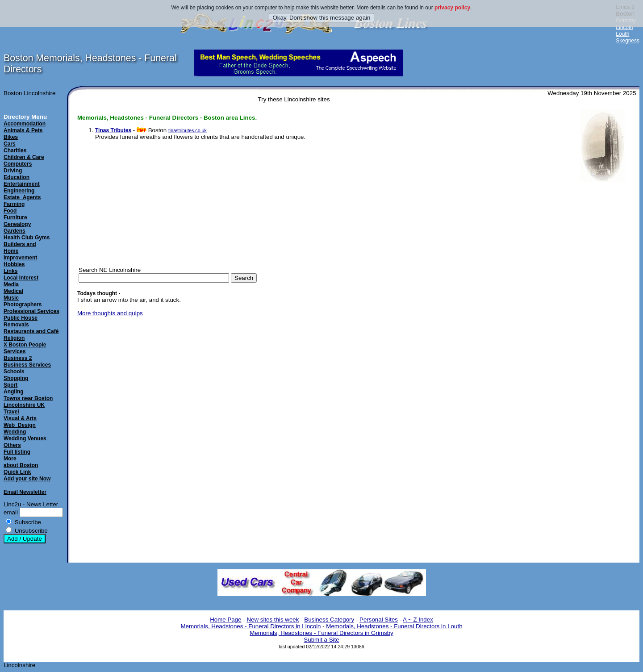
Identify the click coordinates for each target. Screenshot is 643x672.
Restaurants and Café (31, 331)
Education (17, 177)
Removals (16, 325)
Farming (14, 204)
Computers (18, 164)
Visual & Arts (20, 418)
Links (10, 271)
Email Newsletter (25, 492)
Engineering (19, 191)
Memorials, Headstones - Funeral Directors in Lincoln (251, 626)
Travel (11, 412)
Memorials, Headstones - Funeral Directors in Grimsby (321, 633)
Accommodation (25, 124)
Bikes (11, 137)
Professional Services (31, 311)
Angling (14, 392)
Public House (21, 318)
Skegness (628, 41)
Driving (13, 171)
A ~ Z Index (418, 620)
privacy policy (452, 8)
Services (15, 351)
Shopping (16, 378)
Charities (15, 150)
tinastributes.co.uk (188, 130)
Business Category (329, 620)
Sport (10, 385)
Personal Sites (379, 620)
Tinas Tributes (113, 130)
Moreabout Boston (21, 462)
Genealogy (17, 224)
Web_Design (20, 425)
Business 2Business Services (27, 361)
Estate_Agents (22, 197)
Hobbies (14, 264)
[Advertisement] (603, 323)
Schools (14, 371)
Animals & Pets (23, 130)
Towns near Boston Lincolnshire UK (28, 402)
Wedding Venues (25, 438)
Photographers (23, 305)
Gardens (15, 231)
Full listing (17, 452)
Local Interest (21, 278)
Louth (622, 34)
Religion (14, 338)
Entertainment (22, 184)
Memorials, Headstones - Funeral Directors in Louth (394, 626)
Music (11, 298)
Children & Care (24, 157)
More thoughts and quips (110, 313)
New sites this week (273, 620)
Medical (13, 291)
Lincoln (624, 27)
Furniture (15, 217)
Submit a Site (321, 640)
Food (10, 211)
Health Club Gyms (27, 238)
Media (11, 284)
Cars (10, 144)
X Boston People (25, 345)
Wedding (15, 432)
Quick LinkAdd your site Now (27, 475)
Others (12, 445)
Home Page (225, 620)
